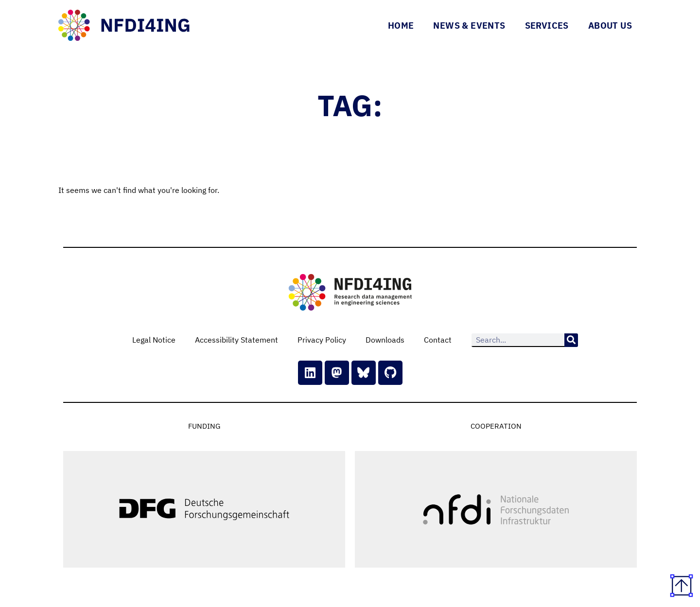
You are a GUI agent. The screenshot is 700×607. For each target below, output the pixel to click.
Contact (438, 340)
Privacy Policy (322, 340)
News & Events (469, 26)
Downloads (385, 340)
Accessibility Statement (236, 340)
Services (547, 26)
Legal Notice (154, 340)
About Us (610, 26)
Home (401, 26)
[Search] (571, 340)
